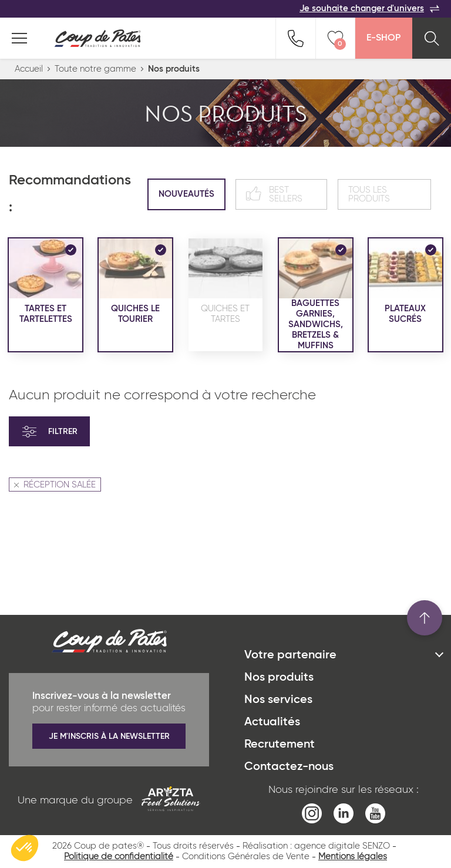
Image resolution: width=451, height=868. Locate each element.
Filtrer (49, 432)
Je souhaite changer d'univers (369, 9)
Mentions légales (353, 857)
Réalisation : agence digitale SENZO (316, 846)
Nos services (278, 700)
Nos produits (279, 678)
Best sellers (274, 194)
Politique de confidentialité (119, 857)
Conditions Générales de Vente (246, 857)
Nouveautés (186, 194)
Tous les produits (369, 194)
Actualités (272, 722)
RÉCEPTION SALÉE (55, 485)
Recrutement (280, 745)
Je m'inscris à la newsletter (109, 736)
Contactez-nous (289, 767)
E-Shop (383, 38)
